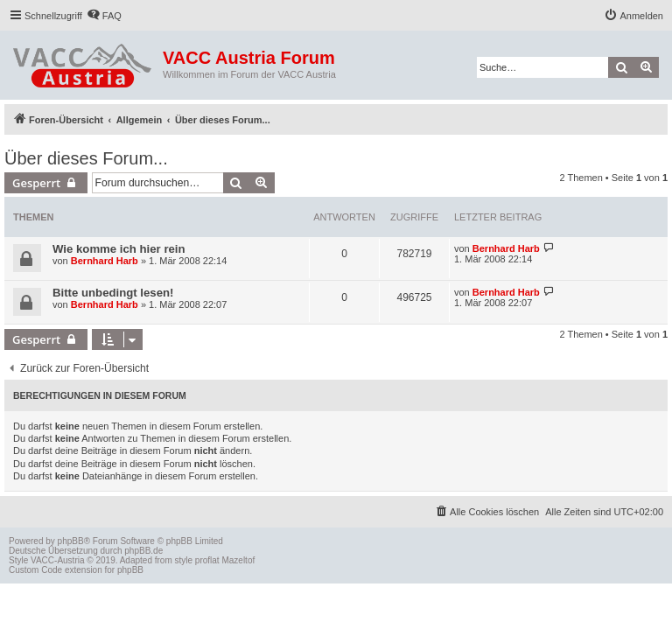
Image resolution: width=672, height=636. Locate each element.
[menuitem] (104, 16)
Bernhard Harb (105, 261)
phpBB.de (143, 551)
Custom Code (35, 570)
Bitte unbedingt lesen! (113, 293)
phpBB (71, 541)
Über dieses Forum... (86, 158)
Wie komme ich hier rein (119, 249)
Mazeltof (238, 560)
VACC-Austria (58, 560)
